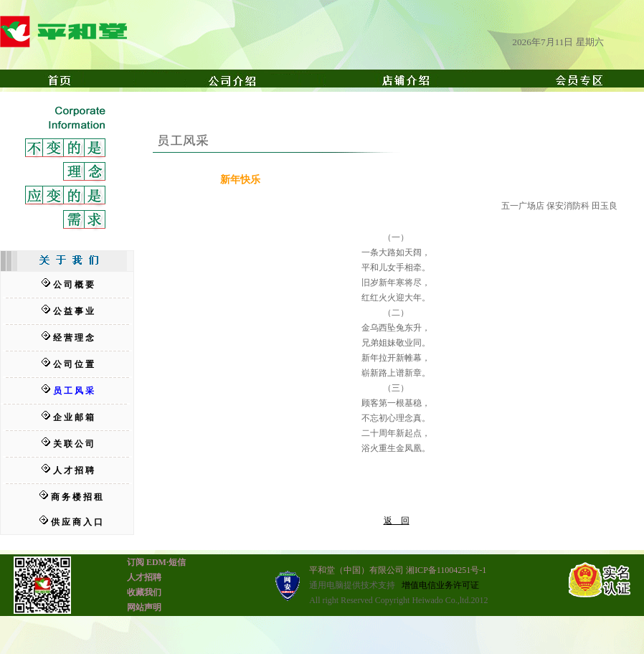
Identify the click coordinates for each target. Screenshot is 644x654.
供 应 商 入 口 (77, 522)
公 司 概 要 (74, 285)
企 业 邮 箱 (74, 417)
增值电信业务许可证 (440, 585)
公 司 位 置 (74, 364)
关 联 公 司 (74, 444)
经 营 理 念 (74, 338)
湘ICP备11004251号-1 (446, 570)
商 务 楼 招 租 (77, 497)
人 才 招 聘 (74, 470)
